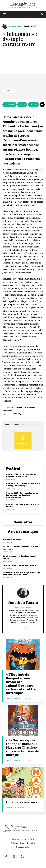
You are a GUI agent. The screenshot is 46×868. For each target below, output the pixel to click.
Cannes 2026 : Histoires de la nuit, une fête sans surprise (22, 475)
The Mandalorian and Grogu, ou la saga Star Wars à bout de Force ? (21, 574)
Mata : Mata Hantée (12, 540)
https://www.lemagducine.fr (23, 607)
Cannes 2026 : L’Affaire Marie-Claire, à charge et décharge (23, 485)
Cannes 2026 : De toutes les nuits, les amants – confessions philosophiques (22, 495)
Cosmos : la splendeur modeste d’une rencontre (21, 548)
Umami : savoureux (22, 802)
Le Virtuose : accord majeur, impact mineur (20, 557)
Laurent (9, 807)
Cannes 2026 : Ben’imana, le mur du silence (23, 505)
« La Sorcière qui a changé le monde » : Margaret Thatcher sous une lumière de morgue (22, 747)
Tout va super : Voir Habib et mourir (20, 565)
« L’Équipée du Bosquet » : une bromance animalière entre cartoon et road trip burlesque (22, 684)
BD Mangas (9, 90)
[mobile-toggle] (4, 14)
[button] (43, 14)
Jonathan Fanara (15, 26)
